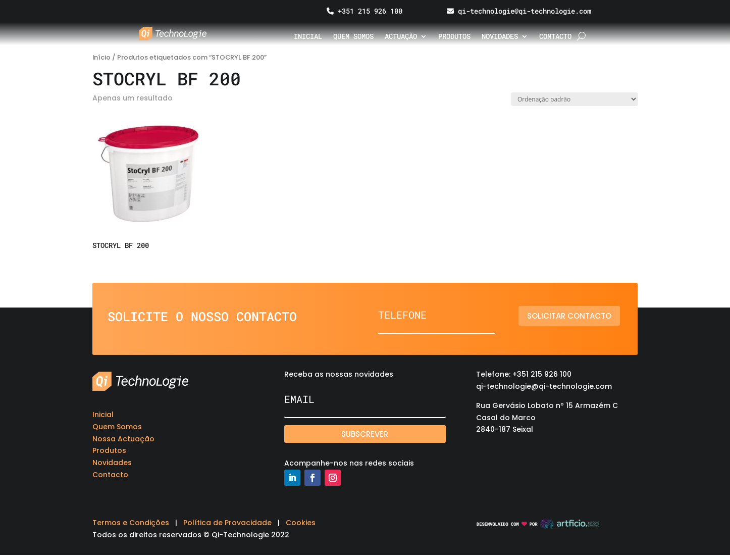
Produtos (454, 37)
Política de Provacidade (227, 523)
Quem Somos (117, 427)
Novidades (500, 37)
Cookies (301, 523)
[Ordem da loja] (575, 99)
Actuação (401, 37)
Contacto (555, 37)
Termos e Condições (131, 523)
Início (101, 57)
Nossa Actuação (123, 439)
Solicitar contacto (569, 316)
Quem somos (353, 37)
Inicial (308, 37)
